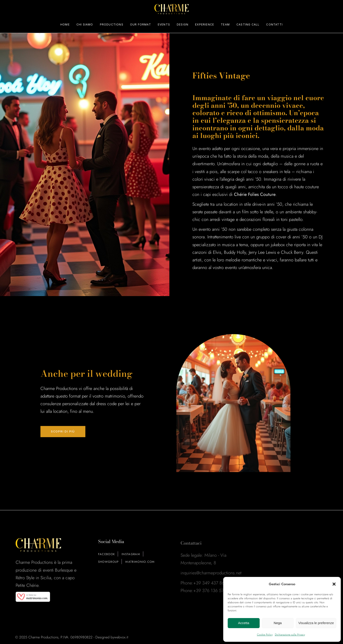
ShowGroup (108, 565)
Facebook (106, 558)
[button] (334, 584)
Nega (278, 623)
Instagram (131, 558)
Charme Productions (43, 637)
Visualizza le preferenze (316, 623)
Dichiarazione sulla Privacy (290, 635)
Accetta (244, 623)
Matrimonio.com (140, 565)
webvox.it (121, 637)
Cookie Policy (265, 635)
